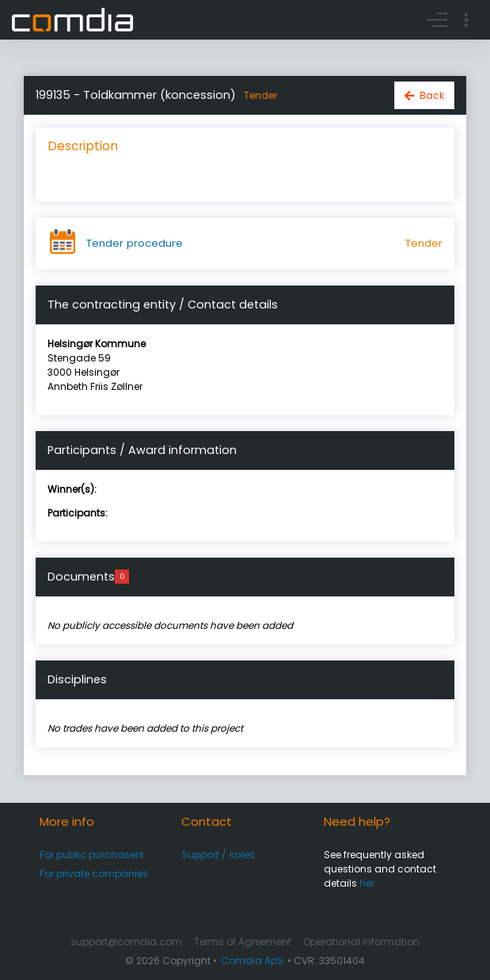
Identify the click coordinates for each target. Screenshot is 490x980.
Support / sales (218, 855)
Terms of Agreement (243, 942)
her (367, 883)
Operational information (361, 942)
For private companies (94, 874)
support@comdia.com (126, 942)
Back (432, 95)
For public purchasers (92, 855)
